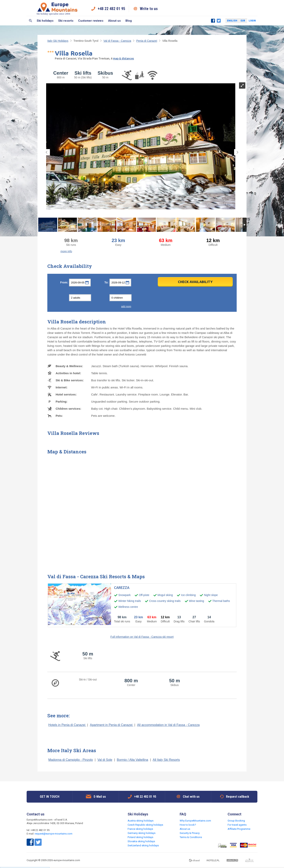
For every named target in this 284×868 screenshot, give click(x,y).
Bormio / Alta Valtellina (132, 760)
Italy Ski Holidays (58, 41)
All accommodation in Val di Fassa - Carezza (168, 725)
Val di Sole (105, 760)
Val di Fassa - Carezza (117, 41)
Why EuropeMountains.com (195, 821)
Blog (129, 21)
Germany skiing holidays (142, 833)
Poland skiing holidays (140, 837)
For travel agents (237, 825)
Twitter (219, 21)
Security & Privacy (190, 833)
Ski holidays (45, 21)
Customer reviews (91, 21)
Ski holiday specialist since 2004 (57, 9)
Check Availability (195, 282)
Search (30, 21)
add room (126, 306)
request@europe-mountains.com (54, 834)
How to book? (188, 825)
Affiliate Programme (239, 829)
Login (252, 21)
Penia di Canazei (147, 41)
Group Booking (236, 821)
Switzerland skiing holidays (143, 845)
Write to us (149, 9)
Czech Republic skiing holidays (145, 825)
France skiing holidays (140, 829)
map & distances (123, 58)
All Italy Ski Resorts (166, 760)
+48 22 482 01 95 (111, 9)
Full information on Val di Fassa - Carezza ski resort (142, 637)
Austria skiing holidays (141, 821)
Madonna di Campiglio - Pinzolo (71, 760)
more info (66, 251)
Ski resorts (66, 21)
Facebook (213, 21)
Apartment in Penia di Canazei (112, 725)
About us (114, 21)
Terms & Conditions (191, 837)
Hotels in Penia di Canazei (67, 725)
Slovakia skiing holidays (141, 841)
